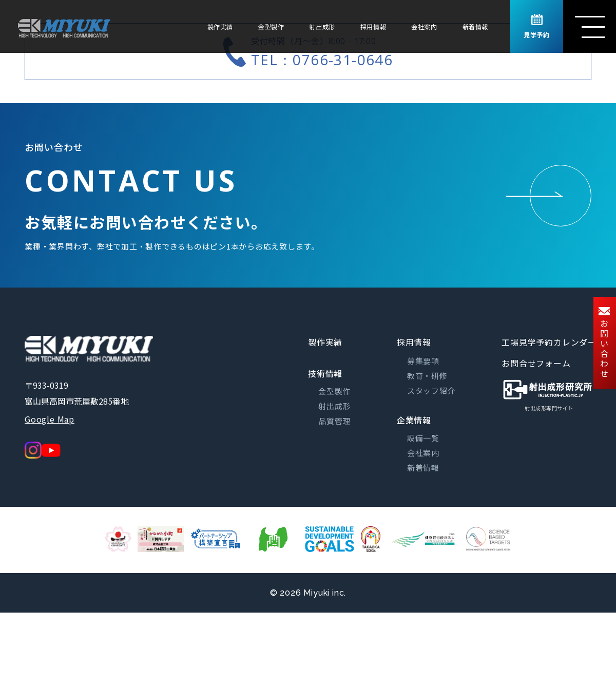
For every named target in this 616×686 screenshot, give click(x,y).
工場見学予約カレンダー (549, 342)
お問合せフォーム (536, 363)
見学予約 (536, 27)
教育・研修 (427, 376)
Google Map (50, 419)
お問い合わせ (604, 343)
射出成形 (322, 26)
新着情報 (475, 26)
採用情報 (373, 26)
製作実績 (220, 26)
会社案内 (424, 26)
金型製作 (271, 26)
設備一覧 (423, 438)
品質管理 (334, 421)
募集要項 (423, 361)
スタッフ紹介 (431, 390)
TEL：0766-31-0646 (322, 60)
